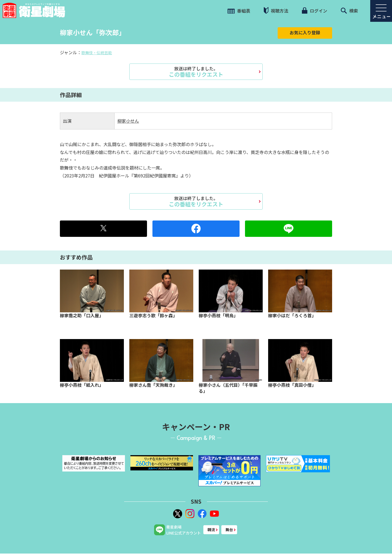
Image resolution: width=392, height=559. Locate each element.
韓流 (211, 530)
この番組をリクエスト (196, 72)
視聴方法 (276, 10)
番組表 (239, 11)
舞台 (229, 530)
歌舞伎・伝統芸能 (97, 53)
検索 (349, 11)
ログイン (314, 11)
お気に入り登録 (305, 32)
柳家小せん (128, 121)
